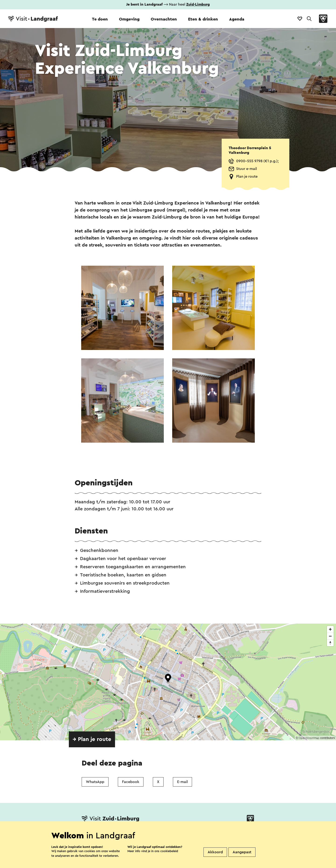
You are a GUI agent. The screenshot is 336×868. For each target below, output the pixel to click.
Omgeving (129, 19)
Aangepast (242, 852)
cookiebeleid (169, 851)
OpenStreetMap (309, 738)
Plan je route (247, 176)
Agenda (237, 19)
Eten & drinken (203, 19)
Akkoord (215, 852)
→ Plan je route (92, 739)
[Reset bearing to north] (330, 643)
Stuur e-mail (247, 169)
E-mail (182, 782)
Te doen (100, 19)
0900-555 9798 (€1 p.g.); (257, 161)
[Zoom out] (330, 636)
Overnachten (164, 19)
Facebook (131, 782)
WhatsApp (95, 782)
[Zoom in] (330, 629)
